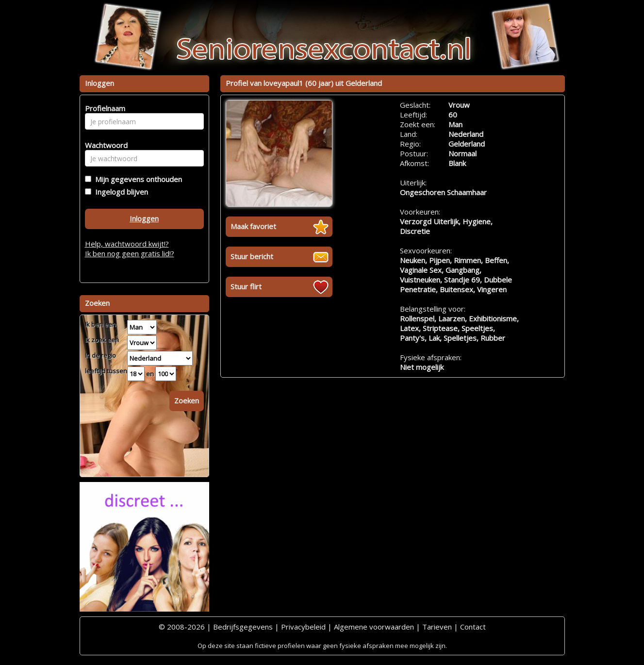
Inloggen (144, 218)
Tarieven (437, 627)
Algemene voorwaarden (374, 627)
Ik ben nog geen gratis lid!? (130, 253)
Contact (473, 627)
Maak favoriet (253, 226)
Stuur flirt (246, 286)
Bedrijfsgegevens (243, 627)
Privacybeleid (303, 627)
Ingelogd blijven (120, 192)
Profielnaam (104, 108)
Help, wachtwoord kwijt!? (127, 244)
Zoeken (187, 400)
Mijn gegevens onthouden (137, 179)
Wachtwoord (104, 145)
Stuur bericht (252, 256)
